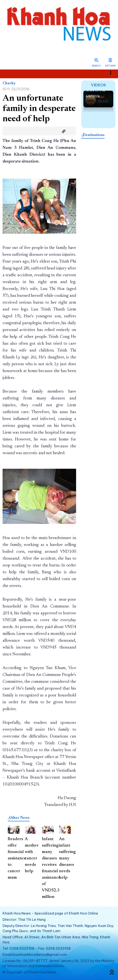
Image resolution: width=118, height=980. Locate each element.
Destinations (94, 135)
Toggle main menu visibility (113, 73)
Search (96, 66)
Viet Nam (110, 66)
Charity (9, 83)
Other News (19, 818)
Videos (98, 86)
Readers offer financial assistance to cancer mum (17, 858)
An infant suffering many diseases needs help (67, 858)
